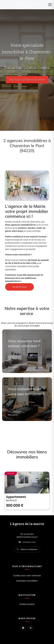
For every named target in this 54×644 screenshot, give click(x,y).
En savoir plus (20, 287)
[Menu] (50, 5)
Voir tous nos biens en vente (27, 80)
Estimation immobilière (27, 581)
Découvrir (13, 367)
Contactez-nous (29, 542)
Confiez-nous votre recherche (27, 576)
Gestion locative (27, 604)
